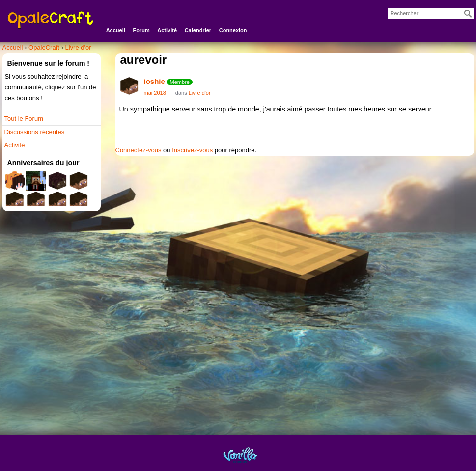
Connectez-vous (139, 150)
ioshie (154, 81)
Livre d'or (200, 93)
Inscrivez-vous (192, 150)
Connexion (233, 30)
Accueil (116, 30)
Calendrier (198, 30)
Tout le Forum (24, 119)
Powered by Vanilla (240, 455)
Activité (167, 30)
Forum (141, 30)
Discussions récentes (35, 132)
